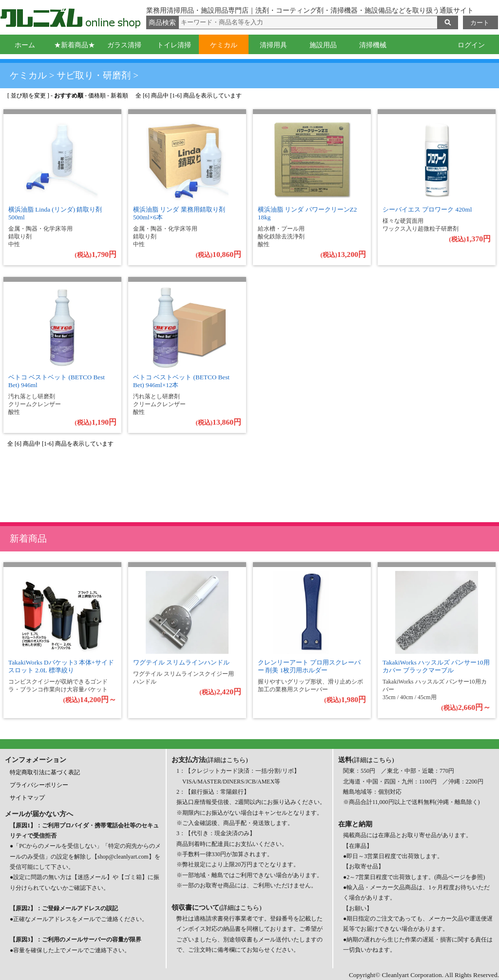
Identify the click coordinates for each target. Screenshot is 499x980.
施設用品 (323, 45)
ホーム (25, 45)
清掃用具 (273, 45)
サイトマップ (27, 798)
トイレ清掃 (174, 45)
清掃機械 (373, 45)
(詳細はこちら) (227, 760)
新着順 (119, 96)
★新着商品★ (75, 45)
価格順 (97, 96)
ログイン (471, 45)
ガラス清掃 (124, 45)
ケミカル (224, 45)
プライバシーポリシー (39, 785)
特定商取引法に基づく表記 (45, 772)
